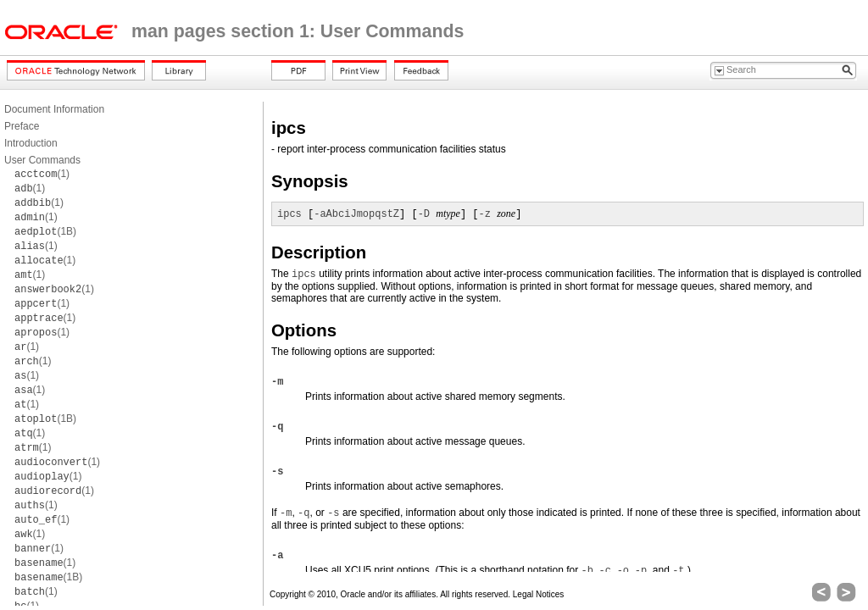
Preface (22, 126)
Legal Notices (539, 594)
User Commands (42, 160)
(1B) (45, 231)
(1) (42, 174)
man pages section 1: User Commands (298, 31)
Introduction (31, 143)
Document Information (54, 109)
